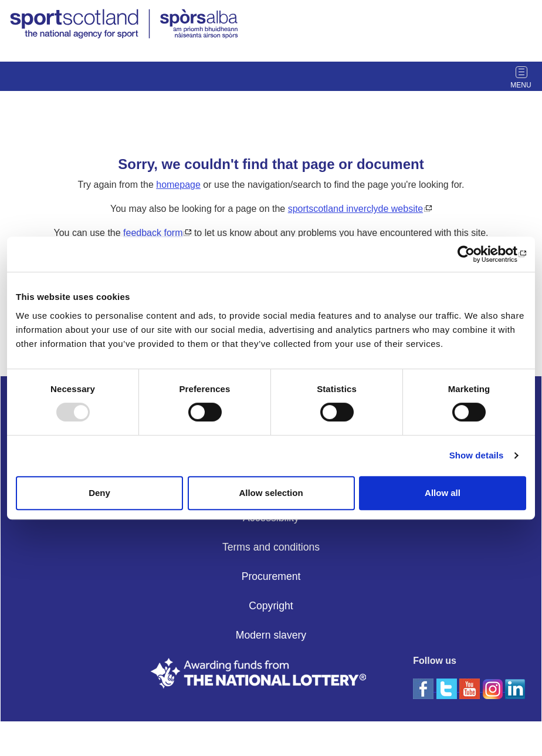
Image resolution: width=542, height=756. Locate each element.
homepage (178, 185)
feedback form (153, 233)
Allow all (443, 493)
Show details (477, 455)
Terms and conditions (271, 547)
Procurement (271, 576)
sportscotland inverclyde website (355, 209)
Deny (99, 493)
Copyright (271, 606)
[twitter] (448, 688)
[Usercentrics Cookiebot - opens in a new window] (475, 254)
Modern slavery (271, 635)
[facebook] (424, 688)
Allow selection (271, 493)
